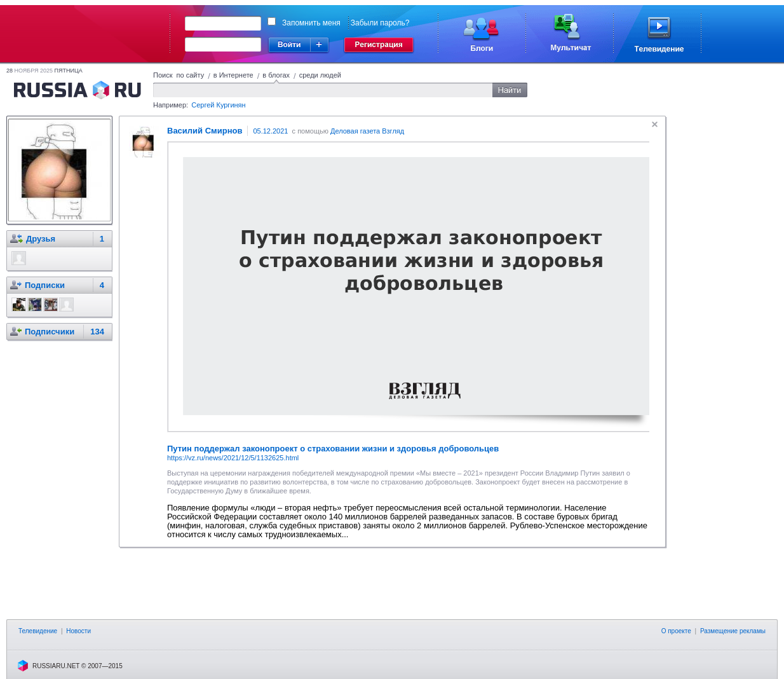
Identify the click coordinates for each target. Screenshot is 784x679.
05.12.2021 (270, 131)
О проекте (676, 631)
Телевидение (38, 631)
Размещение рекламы (733, 631)
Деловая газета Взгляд (367, 131)
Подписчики (50, 332)
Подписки (45, 285)
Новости (78, 631)
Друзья (41, 239)
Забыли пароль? (380, 23)
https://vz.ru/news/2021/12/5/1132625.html (233, 458)
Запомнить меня (311, 23)
